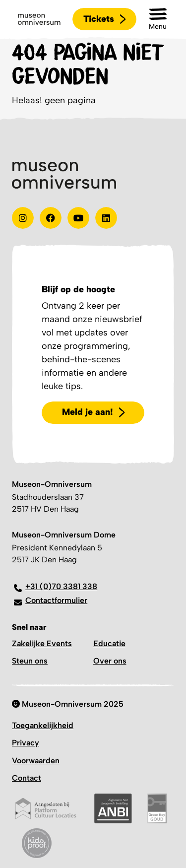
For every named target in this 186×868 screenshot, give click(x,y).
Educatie (109, 643)
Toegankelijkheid (43, 725)
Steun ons (30, 661)
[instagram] (23, 218)
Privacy (26, 743)
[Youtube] (78, 218)
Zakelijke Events (42, 643)
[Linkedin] (106, 218)
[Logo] (39, 19)
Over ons (110, 661)
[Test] (51, 218)
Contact (27, 778)
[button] (158, 19)
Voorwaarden (36, 761)
